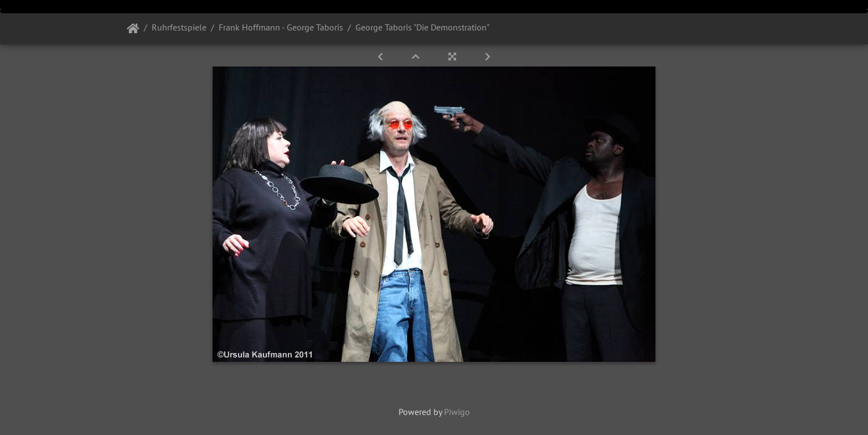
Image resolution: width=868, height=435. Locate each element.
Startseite (133, 29)
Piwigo (457, 412)
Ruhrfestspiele (179, 27)
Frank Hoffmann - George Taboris (281, 27)
